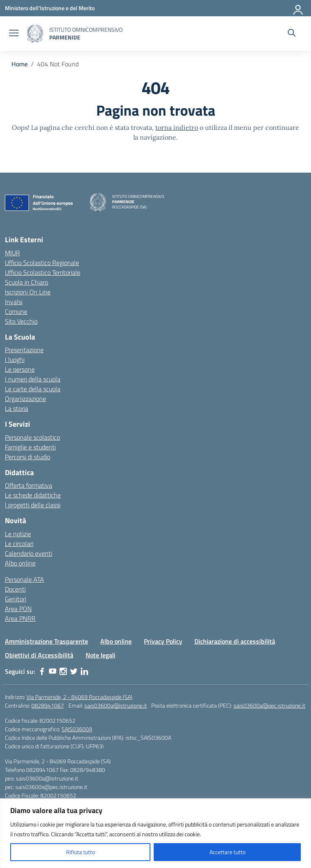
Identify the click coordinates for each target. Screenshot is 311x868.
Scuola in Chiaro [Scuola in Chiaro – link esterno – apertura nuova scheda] (26, 282)
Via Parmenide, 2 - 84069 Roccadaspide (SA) (79, 697)
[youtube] (53, 671)
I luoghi (15, 359)
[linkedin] (84, 671)
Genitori (15, 599)
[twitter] (74, 671)
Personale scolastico (32, 437)
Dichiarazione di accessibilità (235, 641)
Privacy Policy (163, 641)
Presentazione (24, 350)
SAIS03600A (77, 729)
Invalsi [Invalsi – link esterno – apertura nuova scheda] (14, 302)
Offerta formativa (29, 485)
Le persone (20, 369)
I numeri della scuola (33, 379)
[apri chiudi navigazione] (14, 34)
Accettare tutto (227, 852)
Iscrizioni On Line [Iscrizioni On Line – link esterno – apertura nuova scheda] (28, 292)
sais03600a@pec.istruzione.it (269, 705)
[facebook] (42, 671)
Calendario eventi (29, 553)
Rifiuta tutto (81, 852)
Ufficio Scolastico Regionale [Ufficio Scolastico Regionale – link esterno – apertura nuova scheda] (42, 263)
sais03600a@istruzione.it (116, 705)
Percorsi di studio (28, 457)
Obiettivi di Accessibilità (39, 655)
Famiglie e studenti (30, 447)
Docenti (15, 589)
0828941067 (48, 705)
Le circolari (19, 544)
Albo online (20, 563)
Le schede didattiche (33, 495)
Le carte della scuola (33, 389)
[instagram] (63, 671)
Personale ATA (24, 579)
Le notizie (18, 534)
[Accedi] (298, 8)
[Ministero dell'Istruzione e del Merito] (50, 8)
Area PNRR (20, 618)
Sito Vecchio (21, 321)
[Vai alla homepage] (35, 34)
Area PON (18, 609)
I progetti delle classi (33, 505)
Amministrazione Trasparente (46, 641)
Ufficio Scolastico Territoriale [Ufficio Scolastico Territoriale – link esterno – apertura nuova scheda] (43, 272)
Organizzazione (25, 399)
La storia (17, 408)
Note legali (100, 655)
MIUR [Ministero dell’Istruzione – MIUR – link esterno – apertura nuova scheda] (12, 253)
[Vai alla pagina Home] (20, 64)
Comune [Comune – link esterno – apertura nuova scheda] (16, 311)
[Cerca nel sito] (292, 34)
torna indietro (177, 127)
